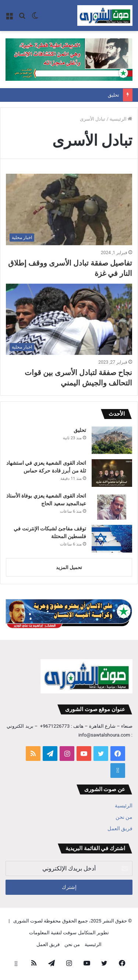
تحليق (114, 95)
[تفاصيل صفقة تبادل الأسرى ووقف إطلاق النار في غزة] (69, 209)
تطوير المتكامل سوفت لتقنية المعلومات (69, 933)
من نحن (124, 817)
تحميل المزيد (69, 567)
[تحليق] (112, 440)
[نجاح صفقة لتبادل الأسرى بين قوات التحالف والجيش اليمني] (69, 319)
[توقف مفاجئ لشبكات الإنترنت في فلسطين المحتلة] (112, 539)
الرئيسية (121, 119)
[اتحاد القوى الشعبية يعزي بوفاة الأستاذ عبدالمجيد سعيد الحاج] (112, 506)
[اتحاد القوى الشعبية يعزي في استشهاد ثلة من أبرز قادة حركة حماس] (112, 473)
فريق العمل (120, 828)
